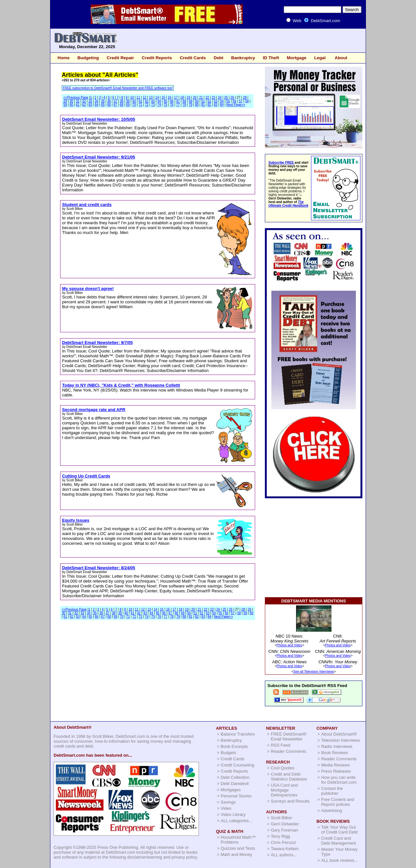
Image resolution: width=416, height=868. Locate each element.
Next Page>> (236, 105)
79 (191, 105)
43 (153, 101)
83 (216, 105)
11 (138, 97)
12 (144, 97)
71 (140, 105)
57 (241, 101)
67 (115, 105)
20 (195, 97)
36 (109, 101)
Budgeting (88, 58)
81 (203, 105)
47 (178, 101)
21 (201, 97)
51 (203, 101)
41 (140, 101)
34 (96, 101)
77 (178, 105)
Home (64, 58)
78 (184, 105)
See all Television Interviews (314, 672)
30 (71, 101)
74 (159, 105)
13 (151, 97)
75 (166, 105)
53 (216, 101)
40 (134, 101)
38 (122, 101)
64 (96, 105)
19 (188, 97)
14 (157, 97)
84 (222, 105)
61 (78, 105)
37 (115, 101)
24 (220, 97)
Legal (320, 58)
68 (122, 105)
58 (247, 101)
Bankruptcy (243, 58)
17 (176, 97)
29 (65, 101)
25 (226, 97)
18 (182, 97)
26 (232, 97)
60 (71, 105)
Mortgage (297, 58)
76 (172, 105)
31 (78, 101)
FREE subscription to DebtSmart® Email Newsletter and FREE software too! (118, 88)
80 (197, 105)
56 (234, 101)
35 (103, 101)
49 (191, 101)
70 (134, 105)
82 (209, 105)
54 (222, 101)
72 (147, 105)
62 (84, 105)
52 (209, 101)
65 (103, 105)
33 (90, 101)
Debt (218, 58)
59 (65, 105)
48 (184, 101)
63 (90, 105)
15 (163, 97)
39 (128, 101)
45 (166, 101)
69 (128, 105)
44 (159, 101)
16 (169, 97)
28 (245, 97)
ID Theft (271, 58)
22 (207, 97)
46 (172, 101)
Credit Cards (193, 58)
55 (228, 101)
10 (132, 97)
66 (109, 105)
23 (213, 97)
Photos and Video (289, 645)
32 (84, 101)
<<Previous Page (76, 97)
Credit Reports (157, 58)
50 (197, 101)
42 (147, 101)
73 (153, 105)
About (341, 58)
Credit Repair (120, 58)
